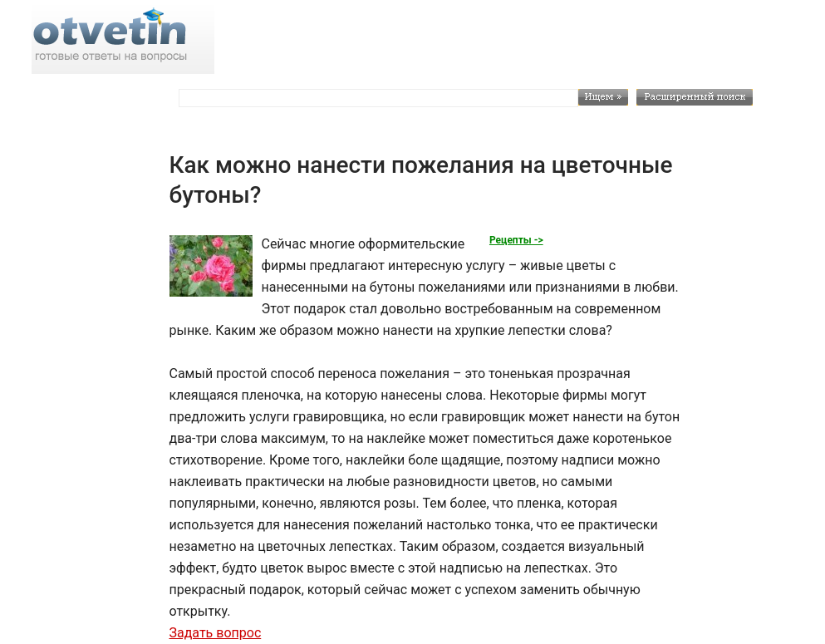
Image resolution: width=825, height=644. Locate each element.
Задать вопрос (215, 633)
